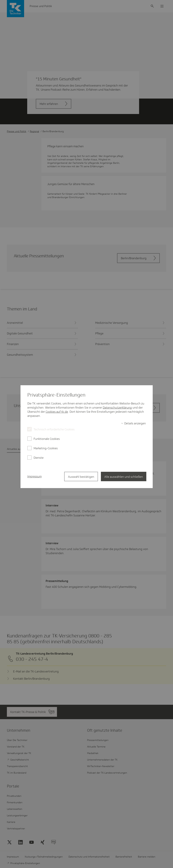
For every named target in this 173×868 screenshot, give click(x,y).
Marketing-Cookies (46, 448)
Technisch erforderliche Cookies (54, 429)
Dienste (39, 458)
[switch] (133, 423)
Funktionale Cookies (47, 439)
